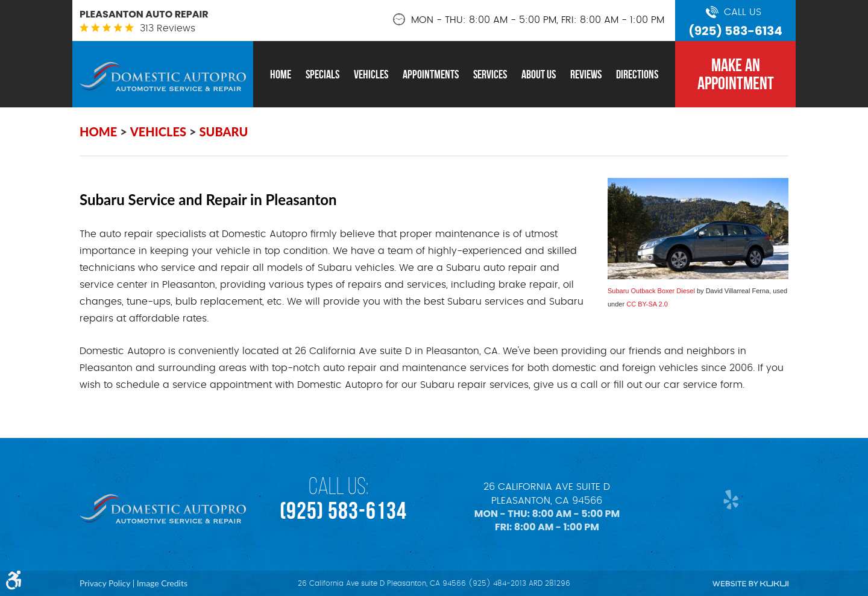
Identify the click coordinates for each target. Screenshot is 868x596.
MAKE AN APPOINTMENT (736, 74)
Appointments (431, 74)
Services (490, 74)
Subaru (224, 132)
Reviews (586, 74)
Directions (637, 74)
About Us (539, 74)
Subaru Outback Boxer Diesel (651, 291)
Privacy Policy (105, 583)
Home (281, 74)
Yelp (728, 499)
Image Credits (162, 583)
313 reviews (168, 28)
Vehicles (371, 74)
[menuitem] (281, 74)
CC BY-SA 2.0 (647, 304)
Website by (750, 584)
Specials (322, 74)
